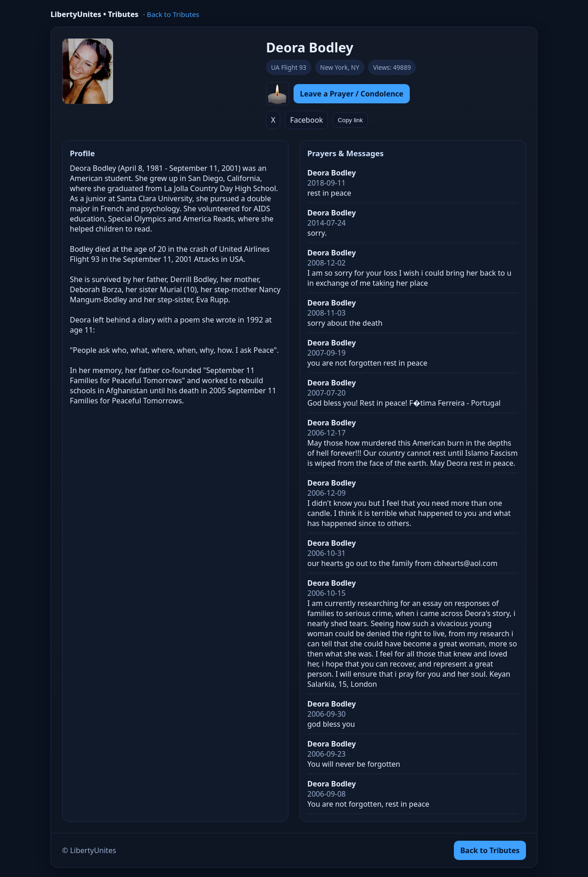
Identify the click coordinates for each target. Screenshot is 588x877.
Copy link (350, 120)
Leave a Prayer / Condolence (352, 94)
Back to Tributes (173, 14)
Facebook (306, 120)
